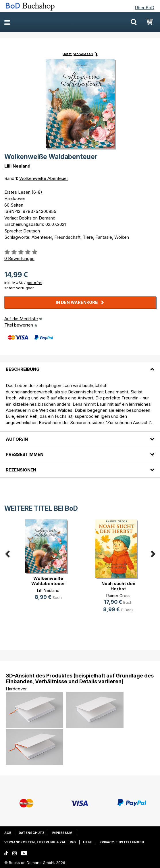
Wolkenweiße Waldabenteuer (48, 581)
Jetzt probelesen (78, 54)
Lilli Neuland (17, 166)
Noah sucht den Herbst (118, 586)
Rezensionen (21, 470)
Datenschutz (32, 833)
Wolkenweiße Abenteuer (44, 178)
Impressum (62, 833)
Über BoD (144, 8)
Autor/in (17, 439)
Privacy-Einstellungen (122, 842)
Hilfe (88, 842)
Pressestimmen (25, 454)
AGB (8, 833)
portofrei (34, 283)
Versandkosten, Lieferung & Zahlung (40, 842)
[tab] (80, 366)
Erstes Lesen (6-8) (23, 192)
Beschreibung (23, 369)
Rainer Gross (118, 596)
